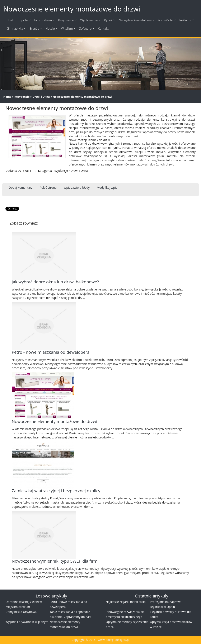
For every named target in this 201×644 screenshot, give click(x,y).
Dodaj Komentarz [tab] (21, 188)
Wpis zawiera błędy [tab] (77, 188)
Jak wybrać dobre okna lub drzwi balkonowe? (55, 282)
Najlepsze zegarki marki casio (126, 602)
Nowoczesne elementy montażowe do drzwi (82, 97)
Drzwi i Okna (41, 97)
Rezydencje (22, 97)
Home (7, 97)
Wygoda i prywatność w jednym (27, 622)
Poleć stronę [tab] (48, 188)
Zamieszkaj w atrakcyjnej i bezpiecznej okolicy (56, 491)
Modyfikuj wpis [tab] (107, 188)
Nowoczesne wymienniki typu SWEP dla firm (55, 561)
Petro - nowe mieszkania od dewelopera (51, 352)
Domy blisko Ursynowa (21, 612)
